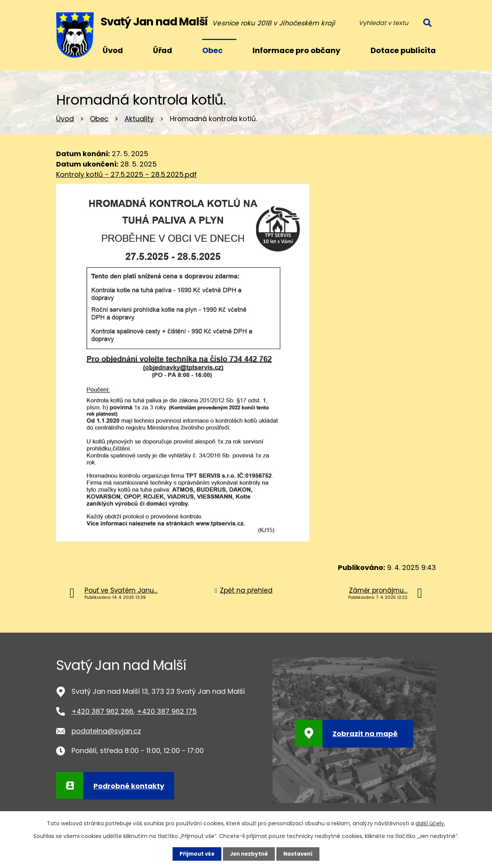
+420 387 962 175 (167, 711)
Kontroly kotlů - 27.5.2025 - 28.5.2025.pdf (126, 174)
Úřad (163, 50)
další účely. (430, 823)
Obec (99, 119)
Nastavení (300, 854)
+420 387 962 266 (102, 711)
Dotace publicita (403, 50)
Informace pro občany (297, 50)
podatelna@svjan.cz (106, 731)
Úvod (65, 119)
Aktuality (139, 119)
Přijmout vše (195, 854)
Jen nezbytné (249, 854)
